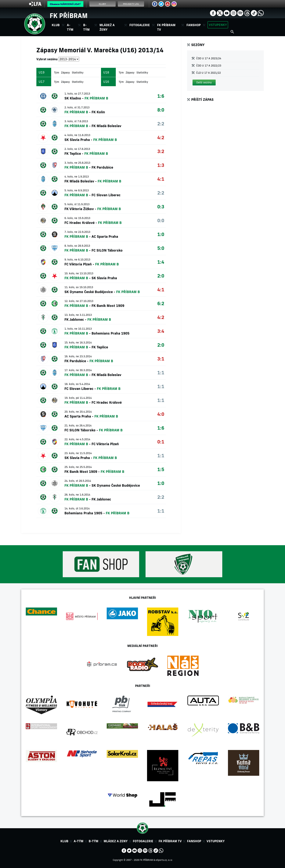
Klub (64, 841)
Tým (57, 73)
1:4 (161, 262)
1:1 (161, 373)
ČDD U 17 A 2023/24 (209, 58)
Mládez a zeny (116, 841)
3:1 (161, 359)
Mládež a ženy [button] (107, 27)
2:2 (161, 124)
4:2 (161, 137)
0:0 (161, 220)
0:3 (161, 207)
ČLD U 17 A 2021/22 (208, 73)
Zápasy (65, 73)
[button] (204, 82)
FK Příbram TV (166, 27)
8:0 (161, 110)
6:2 (161, 303)
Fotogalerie (140, 25)
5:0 (161, 248)
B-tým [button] (86, 27)
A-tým (79, 841)
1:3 (161, 165)
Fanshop (194, 25)
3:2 (161, 151)
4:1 (161, 179)
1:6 (161, 96)
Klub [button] (56, 25)
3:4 (161, 331)
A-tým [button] (70, 27)
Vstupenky (218, 25)
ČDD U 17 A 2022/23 (209, 66)
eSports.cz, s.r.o (164, 860)
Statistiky (78, 73)
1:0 (161, 234)
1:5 (161, 469)
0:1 (161, 442)
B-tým (94, 841)
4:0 (161, 414)
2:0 (161, 276)
